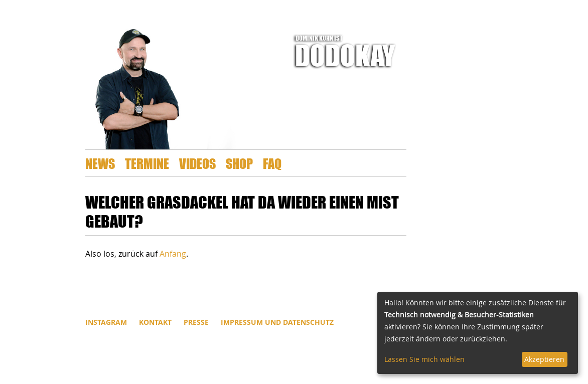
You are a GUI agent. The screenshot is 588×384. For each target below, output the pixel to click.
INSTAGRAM (106, 322)
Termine (147, 163)
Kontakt (155, 322)
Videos (197, 163)
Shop (239, 163)
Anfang (173, 254)
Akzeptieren (544, 359)
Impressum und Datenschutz (277, 322)
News (100, 163)
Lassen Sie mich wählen (424, 359)
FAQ (272, 163)
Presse (196, 322)
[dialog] (478, 333)
